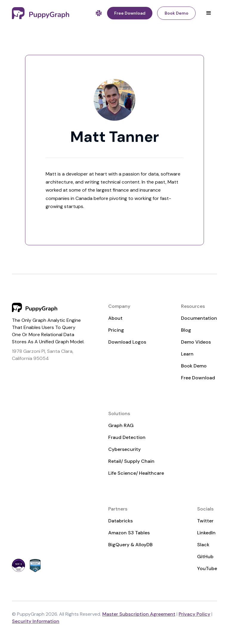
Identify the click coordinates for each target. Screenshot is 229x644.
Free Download (198, 378)
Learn (187, 354)
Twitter (205, 521)
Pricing (116, 330)
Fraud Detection (127, 437)
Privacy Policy (194, 614)
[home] (41, 13)
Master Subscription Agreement (139, 614)
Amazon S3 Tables (129, 533)
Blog (186, 330)
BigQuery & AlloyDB (130, 545)
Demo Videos (196, 342)
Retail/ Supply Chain (131, 461)
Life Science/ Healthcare (136, 473)
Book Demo (194, 366)
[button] (209, 13)
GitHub (205, 557)
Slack (203, 545)
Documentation (199, 318)
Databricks (120, 521)
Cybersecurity (124, 449)
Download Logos (127, 342)
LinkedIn (206, 533)
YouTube (207, 568)
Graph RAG (121, 425)
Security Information (36, 621)
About (115, 318)
